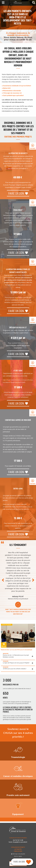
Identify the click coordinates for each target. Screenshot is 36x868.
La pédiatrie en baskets (18, 153)
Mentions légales (18, 856)
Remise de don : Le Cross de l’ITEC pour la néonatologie (17, 650)
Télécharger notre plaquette (18, 854)
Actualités (18, 849)
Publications (18, 851)
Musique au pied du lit (18, 328)
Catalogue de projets (18, 847)
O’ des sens (18, 371)
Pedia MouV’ (18, 210)
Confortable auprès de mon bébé (18, 420)
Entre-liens (18, 489)
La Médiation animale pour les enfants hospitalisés (18, 271)
